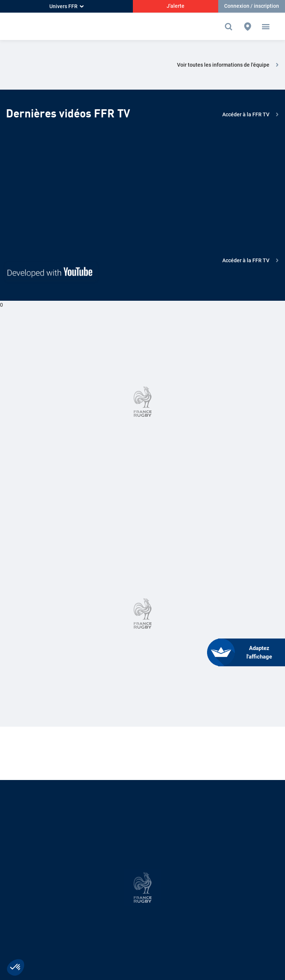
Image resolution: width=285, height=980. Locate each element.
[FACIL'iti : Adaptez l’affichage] (252, 652)
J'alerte (176, 6)
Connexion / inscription (252, 6)
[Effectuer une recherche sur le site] (230, 27)
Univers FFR (66, 6)
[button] (266, 27)
